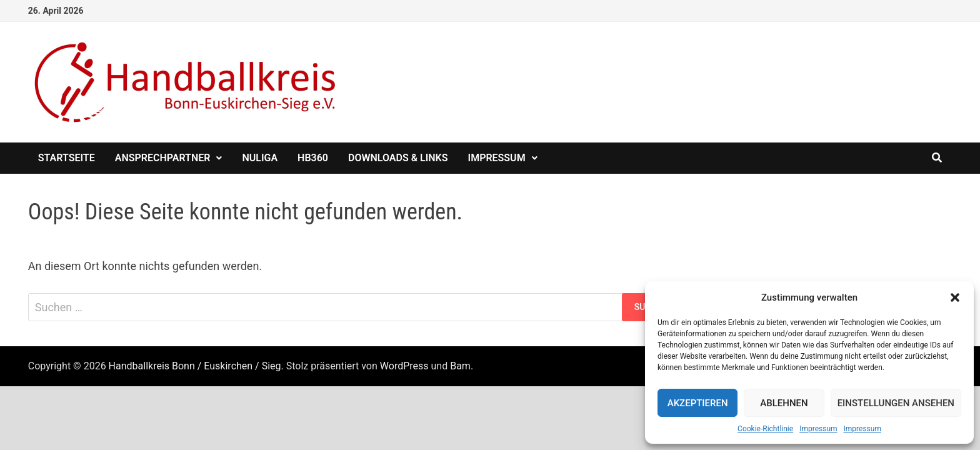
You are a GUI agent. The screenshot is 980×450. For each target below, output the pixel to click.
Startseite (67, 158)
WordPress (404, 366)
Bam (460, 366)
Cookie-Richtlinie (765, 429)
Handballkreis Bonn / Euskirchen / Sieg (195, 366)
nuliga (260, 158)
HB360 (313, 158)
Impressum (818, 429)
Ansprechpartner (163, 158)
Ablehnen (784, 403)
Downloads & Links (398, 158)
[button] (955, 297)
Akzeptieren (698, 403)
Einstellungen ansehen (896, 403)
